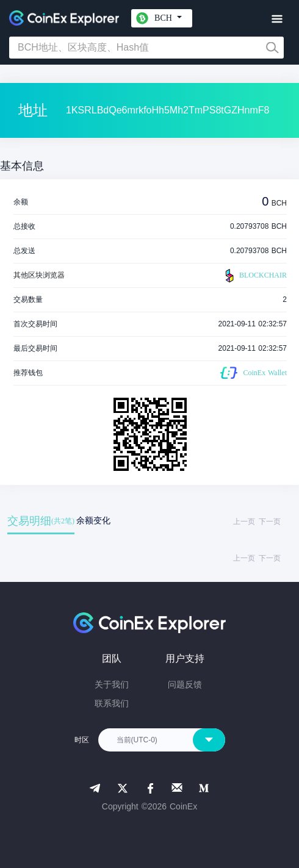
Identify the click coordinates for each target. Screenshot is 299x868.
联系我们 (112, 703)
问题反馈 (185, 684)
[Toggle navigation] (277, 19)
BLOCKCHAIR (254, 276)
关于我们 (112, 684)
